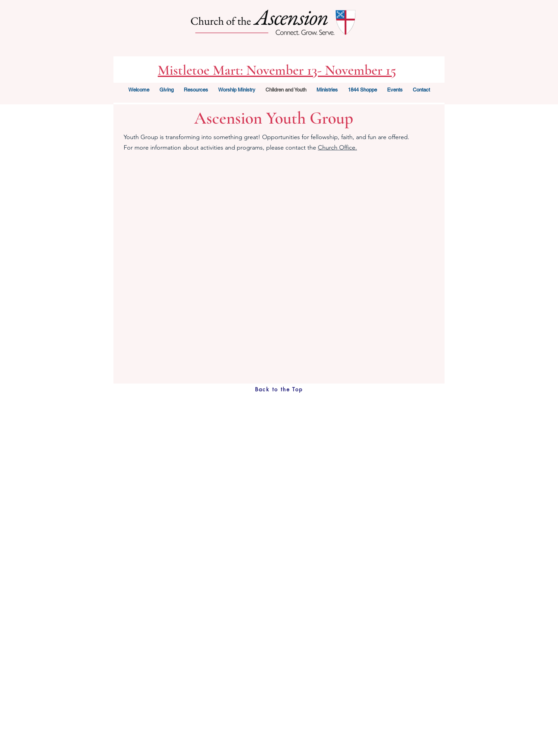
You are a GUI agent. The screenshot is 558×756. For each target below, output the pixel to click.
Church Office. (337, 148)
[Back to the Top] (279, 389)
